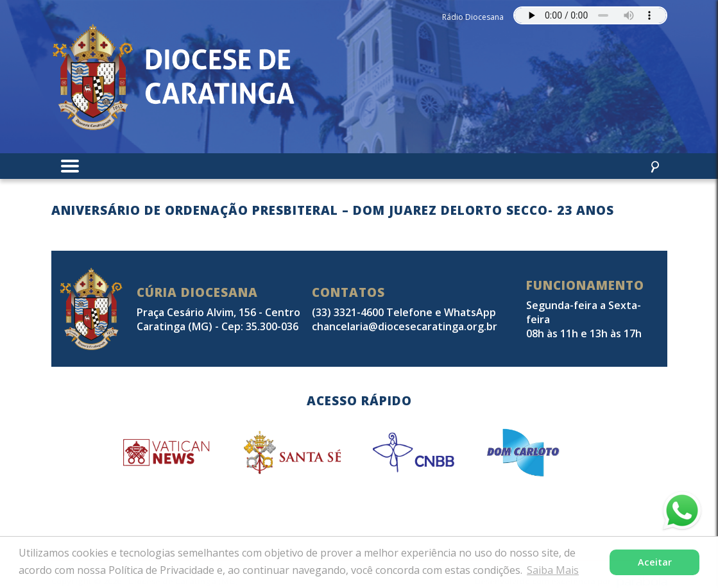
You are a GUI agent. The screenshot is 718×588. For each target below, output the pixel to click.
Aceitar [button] (655, 562)
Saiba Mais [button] (553, 570)
